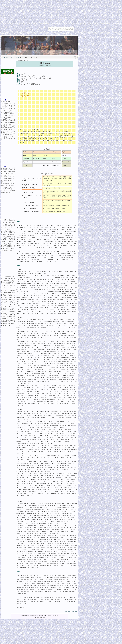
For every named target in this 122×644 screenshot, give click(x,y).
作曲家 (17, 57)
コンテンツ (7, 57)
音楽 (12, 57)
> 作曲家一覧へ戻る (71, 611)
